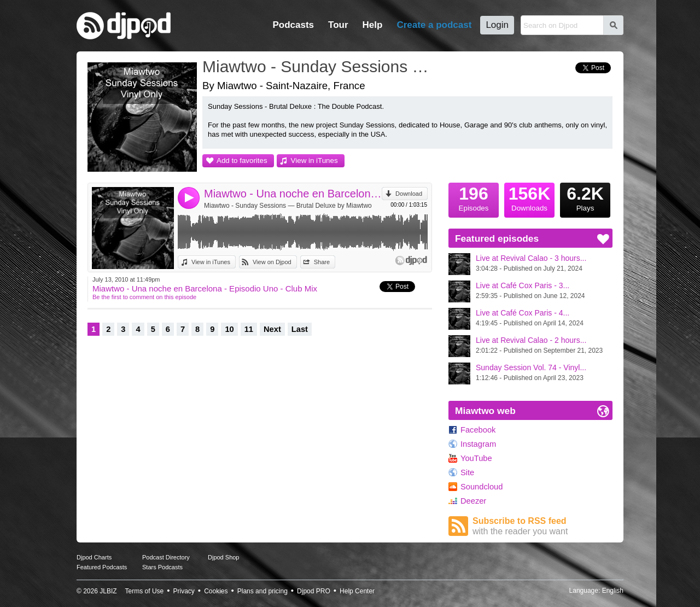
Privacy (184, 591)
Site (467, 472)
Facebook (478, 430)
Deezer (473, 501)
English (613, 591)
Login (497, 25)
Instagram (478, 444)
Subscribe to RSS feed (542, 526)
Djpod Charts (94, 557)
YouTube (476, 458)
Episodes (474, 197)
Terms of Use (145, 591)
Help (373, 25)
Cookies (216, 591)
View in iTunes (314, 160)
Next (272, 329)
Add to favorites (242, 160)
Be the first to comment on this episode (144, 297)
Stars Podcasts (162, 567)
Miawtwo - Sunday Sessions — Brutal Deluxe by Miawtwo (288, 206)
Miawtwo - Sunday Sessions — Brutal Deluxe (320, 66)
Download (409, 194)
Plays (585, 197)
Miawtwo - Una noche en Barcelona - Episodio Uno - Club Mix (293, 194)
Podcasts (293, 25)
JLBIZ (108, 591)
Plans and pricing (262, 591)
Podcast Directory (166, 557)
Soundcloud (482, 487)
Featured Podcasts (102, 567)
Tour (338, 25)
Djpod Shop (224, 557)
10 (229, 329)
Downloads (529, 197)
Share (322, 262)
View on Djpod (272, 262)
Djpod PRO (314, 591)
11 (249, 329)
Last (300, 329)
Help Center (357, 591)
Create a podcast (434, 25)
